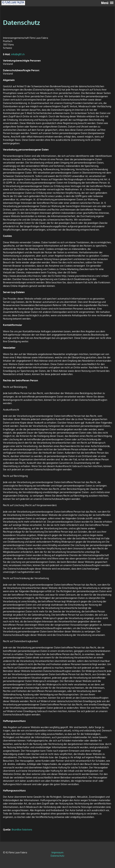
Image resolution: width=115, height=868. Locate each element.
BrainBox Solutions (22, 830)
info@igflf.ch (18, 54)
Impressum (57, 852)
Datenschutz (57, 856)
